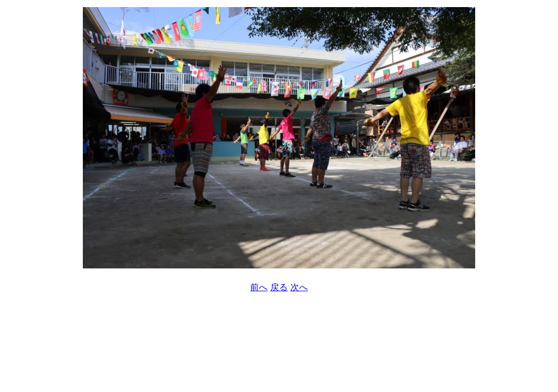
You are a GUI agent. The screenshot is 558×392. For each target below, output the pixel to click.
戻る (279, 287)
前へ (259, 287)
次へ (299, 287)
